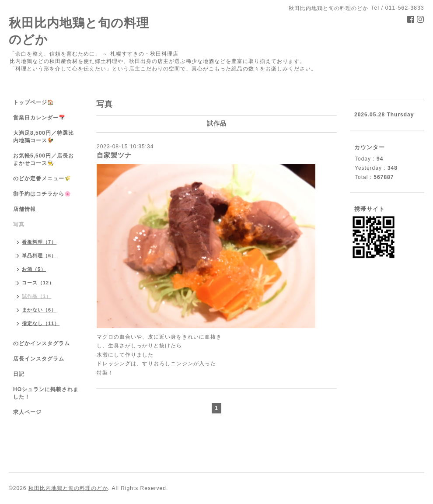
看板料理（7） (39, 242)
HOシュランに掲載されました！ (46, 393)
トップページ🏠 (34, 102)
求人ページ (27, 412)
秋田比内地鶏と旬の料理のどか (68, 488)
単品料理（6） (39, 255)
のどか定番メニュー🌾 (42, 178)
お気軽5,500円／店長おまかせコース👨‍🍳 (44, 159)
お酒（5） (34, 269)
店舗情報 (24, 209)
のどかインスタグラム (42, 343)
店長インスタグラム (39, 359)
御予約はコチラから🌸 (42, 194)
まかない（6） (39, 310)
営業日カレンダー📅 (39, 118)
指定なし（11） (41, 323)
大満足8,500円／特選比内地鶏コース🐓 (44, 137)
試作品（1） (37, 296)
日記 (19, 374)
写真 (19, 224)
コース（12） (38, 283)
